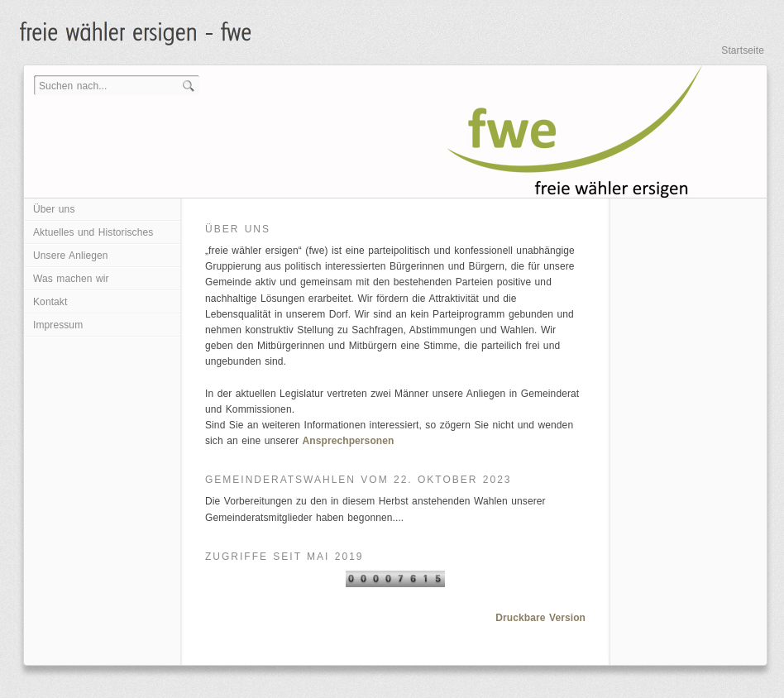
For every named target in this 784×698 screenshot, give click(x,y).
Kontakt (50, 302)
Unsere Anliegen (71, 256)
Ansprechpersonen (349, 441)
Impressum (58, 325)
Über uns (54, 209)
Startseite (743, 50)
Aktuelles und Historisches (93, 232)
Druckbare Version (540, 618)
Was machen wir (71, 279)
